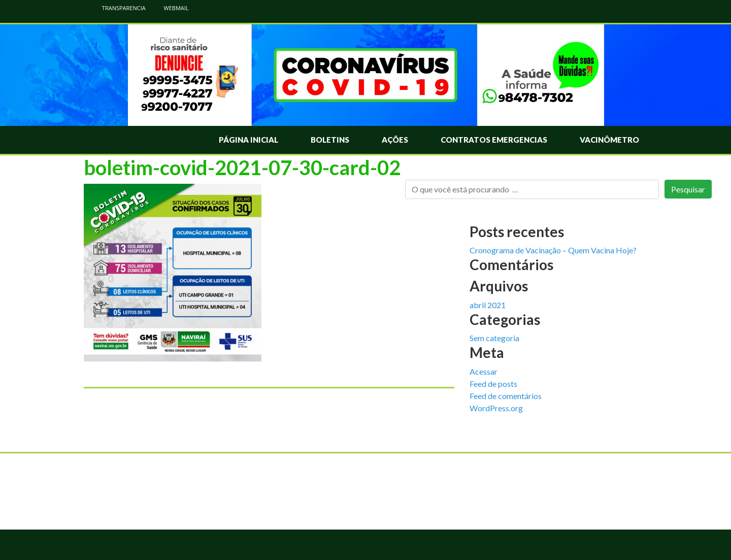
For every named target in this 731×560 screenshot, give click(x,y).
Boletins (330, 140)
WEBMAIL (171, 8)
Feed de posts (493, 384)
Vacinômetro (609, 140)
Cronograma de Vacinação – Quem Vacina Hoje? (553, 250)
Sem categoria (494, 338)
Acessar (484, 371)
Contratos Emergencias (494, 140)
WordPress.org (496, 408)
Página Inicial (248, 140)
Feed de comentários (506, 396)
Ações (395, 140)
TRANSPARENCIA (119, 8)
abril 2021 (488, 305)
